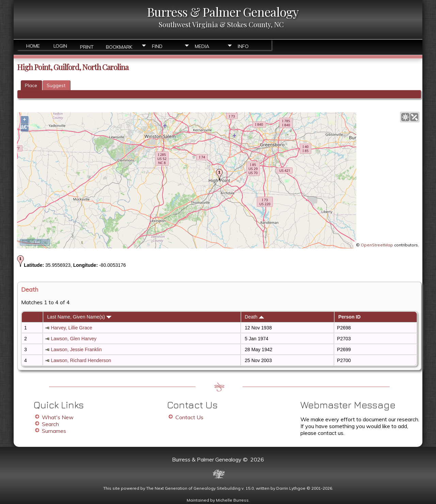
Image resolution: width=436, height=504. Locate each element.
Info (243, 46)
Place (31, 85)
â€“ (25, 127)
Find (157, 46)
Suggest (56, 85)
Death (254, 317)
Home (33, 46)
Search (50, 424)
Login (60, 46)
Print (87, 46)
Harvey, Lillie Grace (71, 328)
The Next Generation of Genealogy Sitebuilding (193, 488)
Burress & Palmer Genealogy (223, 12)
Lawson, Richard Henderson (81, 360)
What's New (58, 417)
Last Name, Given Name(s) (79, 317)
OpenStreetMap (377, 245)
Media (202, 46)
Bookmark (119, 46)
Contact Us (189, 417)
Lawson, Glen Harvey (74, 339)
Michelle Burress (232, 500)
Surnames (54, 431)
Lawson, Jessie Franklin (76, 349)
